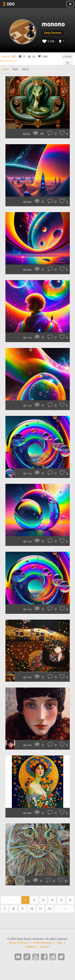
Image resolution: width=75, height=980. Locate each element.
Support (45, 947)
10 (32, 909)
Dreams (9, 56)
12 (50, 909)
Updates (30, 947)
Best (15, 69)
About (25, 69)
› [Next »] (64, 909)
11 (41, 909)
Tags (59, 943)
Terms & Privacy (18, 943)
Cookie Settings (42, 943)
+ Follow (67, 57)
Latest (5, 69)
